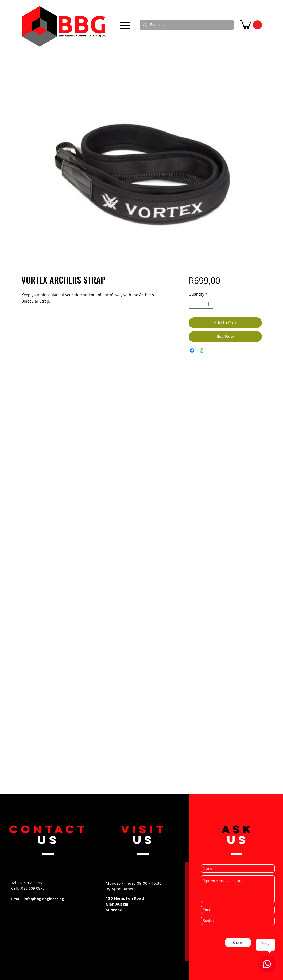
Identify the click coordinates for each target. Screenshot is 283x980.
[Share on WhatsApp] (202, 350)
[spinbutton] (201, 304)
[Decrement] (193, 304)
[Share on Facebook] (192, 350)
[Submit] (238, 943)
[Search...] (186, 25)
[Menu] (125, 26)
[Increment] (209, 304)
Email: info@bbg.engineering (38, 899)
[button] (251, 25)
